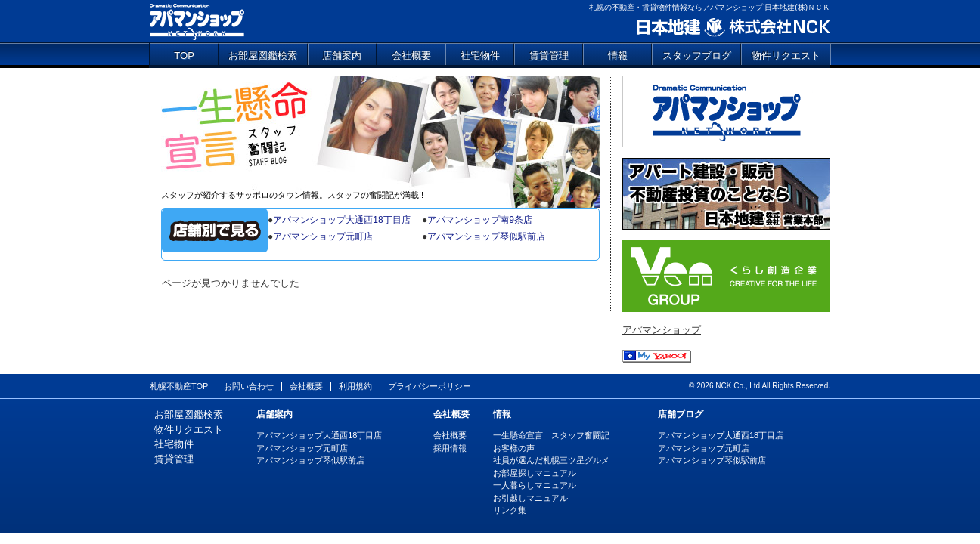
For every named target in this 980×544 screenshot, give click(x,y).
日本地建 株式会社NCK (732, 28)
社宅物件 (480, 56)
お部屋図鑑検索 (263, 56)
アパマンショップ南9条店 (480, 220)
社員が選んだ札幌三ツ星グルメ (551, 460)
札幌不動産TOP (179, 386)
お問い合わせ (249, 386)
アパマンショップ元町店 (323, 236)
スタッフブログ (697, 56)
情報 (618, 56)
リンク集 (510, 510)
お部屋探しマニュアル (535, 473)
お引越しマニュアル (530, 498)
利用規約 (355, 386)
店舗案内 (342, 56)
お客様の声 (514, 448)
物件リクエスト (786, 56)
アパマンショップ (197, 21)
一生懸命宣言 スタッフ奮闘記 (380, 132)
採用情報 (450, 448)
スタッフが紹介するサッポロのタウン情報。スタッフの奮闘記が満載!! (292, 195)
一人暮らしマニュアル (535, 485)
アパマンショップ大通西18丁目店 (341, 220)
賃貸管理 (549, 56)
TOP (184, 56)
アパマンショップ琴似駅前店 (486, 236)
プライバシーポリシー (430, 386)
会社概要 (411, 56)
